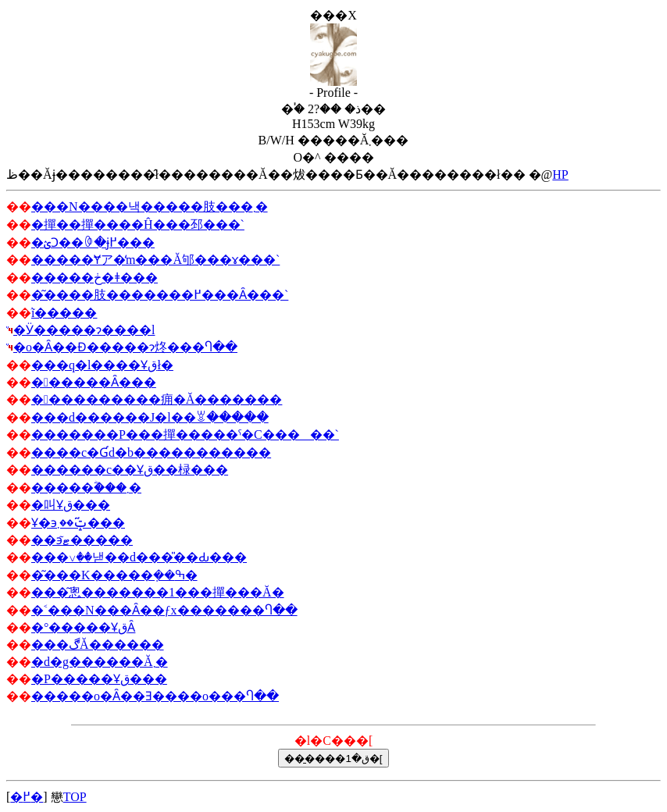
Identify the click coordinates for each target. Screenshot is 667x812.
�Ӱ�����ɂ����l (84, 330)
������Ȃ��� (94, 382)
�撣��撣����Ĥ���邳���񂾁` (138, 224)
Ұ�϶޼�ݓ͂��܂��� (78, 523)
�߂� (27, 797)
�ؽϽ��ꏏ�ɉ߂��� (93, 242)
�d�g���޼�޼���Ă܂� (100, 662)
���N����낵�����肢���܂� (150, 207)
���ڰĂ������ (98, 645)
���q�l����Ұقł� (102, 365)
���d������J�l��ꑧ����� (150, 417)
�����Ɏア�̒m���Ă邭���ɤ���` (155, 260)
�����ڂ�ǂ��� (95, 278)
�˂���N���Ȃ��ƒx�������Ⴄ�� (164, 610)
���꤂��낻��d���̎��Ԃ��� (139, 557)
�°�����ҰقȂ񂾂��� (83, 627)
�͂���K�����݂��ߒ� (114, 575)
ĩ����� (64, 313)
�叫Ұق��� (71, 505)
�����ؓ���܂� (86, 488)
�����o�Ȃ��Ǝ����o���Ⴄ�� (155, 696)
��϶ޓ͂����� (82, 540)
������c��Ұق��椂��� (130, 470)
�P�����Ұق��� (99, 679)
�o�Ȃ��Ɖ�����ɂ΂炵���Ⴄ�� (125, 347)
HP (560, 175)
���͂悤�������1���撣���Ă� (158, 592)
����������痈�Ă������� (157, 399)
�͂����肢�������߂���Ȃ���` (160, 295)
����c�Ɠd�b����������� (151, 452)
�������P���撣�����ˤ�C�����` (185, 434)
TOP (75, 797)
